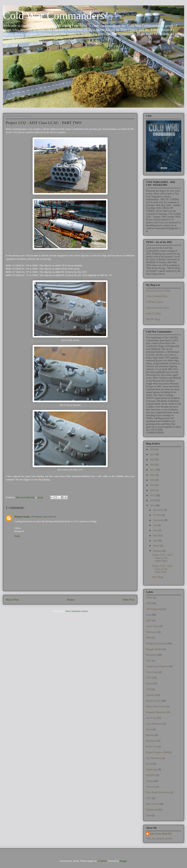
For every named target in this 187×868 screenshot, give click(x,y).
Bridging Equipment (156, 644)
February (158, 551)
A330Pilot (102, 861)
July (155, 525)
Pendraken (151, 741)
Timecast (151, 787)
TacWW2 (151, 775)
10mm (149, 598)
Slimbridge (152, 770)
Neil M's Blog (153, 319)
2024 (153, 460)
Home (71, 600)
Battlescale (151, 632)
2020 (153, 480)
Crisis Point (152, 672)
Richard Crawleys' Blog (158, 291)
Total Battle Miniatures (158, 792)
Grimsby (150, 695)
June (155, 530)
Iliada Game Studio (156, 706)
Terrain (150, 781)
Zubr (148, 815)
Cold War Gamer (155, 302)
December (158, 510)
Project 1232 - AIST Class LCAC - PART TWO (162, 558)
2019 (153, 485)
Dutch (149, 684)
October (157, 515)
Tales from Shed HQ (161, 834)
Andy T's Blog (153, 314)
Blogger (123, 861)
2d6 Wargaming (154, 609)
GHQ (149, 689)
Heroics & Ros (153, 701)
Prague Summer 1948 (157, 752)
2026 (153, 449)
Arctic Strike (152, 626)
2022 (153, 470)
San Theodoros (154, 758)
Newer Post (12, 600)
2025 (153, 454)
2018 (153, 490)
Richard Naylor (22, 517)
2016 (153, 500)
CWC (149, 678)
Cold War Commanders (54, 15)
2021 (153, 475)
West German (153, 804)
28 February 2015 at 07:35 (44, 517)
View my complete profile (159, 839)
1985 (149, 603)
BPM (149, 638)
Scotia (149, 764)
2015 (153, 505)
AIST (149, 621)
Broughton (151, 655)
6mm (149, 615)
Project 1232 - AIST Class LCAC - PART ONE (162, 569)
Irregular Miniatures (156, 712)
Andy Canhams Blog (157, 296)
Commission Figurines (157, 666)
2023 (153, 465)
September (159, 520)
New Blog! (158, 577)
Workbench (152, 810)
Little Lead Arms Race (157, 308)
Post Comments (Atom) (77, 611)
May (155, 536)
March (156, 546)
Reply (17, 536)
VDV (149, 798)
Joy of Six (151, 718)
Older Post (129, 600)
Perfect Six (152, 747)
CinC (149, 661)
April (156, 541)
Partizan (150, 735)
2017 (153, 495)
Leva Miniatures (154, 724)
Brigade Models (154, 649)
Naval (149, 729)
